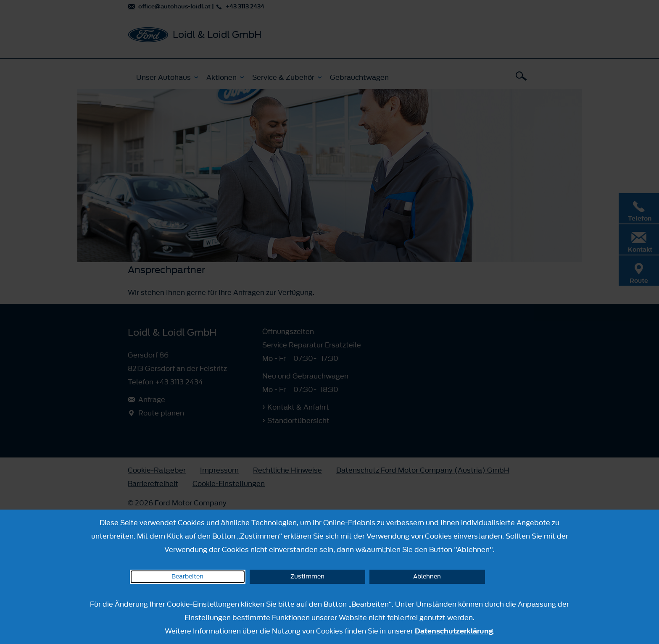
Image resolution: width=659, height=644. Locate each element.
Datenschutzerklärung (454, 631)
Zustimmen (307, 577)
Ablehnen (427, 577)
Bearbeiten (187, 577)
